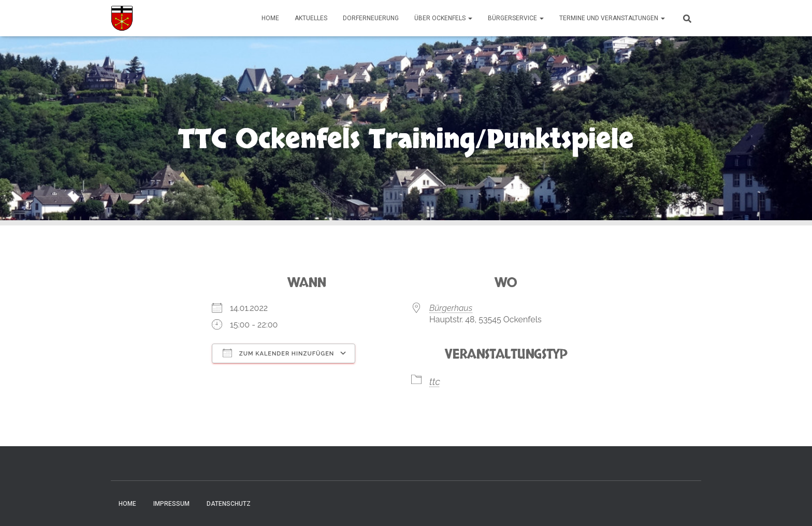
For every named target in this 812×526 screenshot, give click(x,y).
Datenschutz (229, 504)
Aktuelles (311, 18)
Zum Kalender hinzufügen (278, 353)
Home (270, 18)
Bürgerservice (516, 18)
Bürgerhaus (451, 308)
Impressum (171, 504)
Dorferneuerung (371, 18)
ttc (435, 382)
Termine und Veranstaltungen (612, 18)
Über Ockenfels (443, 18)
